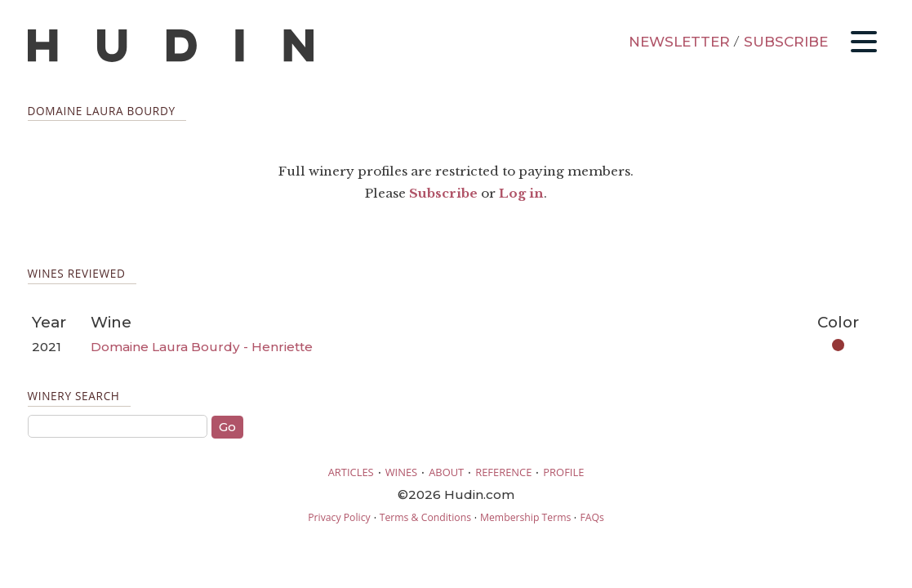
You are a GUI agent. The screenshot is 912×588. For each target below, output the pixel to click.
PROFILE (563, 472)
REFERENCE (503, 472)
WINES (402, 472)
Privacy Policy (339, 517)
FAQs (592, 517)
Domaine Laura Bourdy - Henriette (202, 347)
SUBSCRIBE (786, 42)
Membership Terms (525, 517)
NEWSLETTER (679, 42)
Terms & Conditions (425, 517)
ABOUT (446, 472)
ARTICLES (351, 472)
